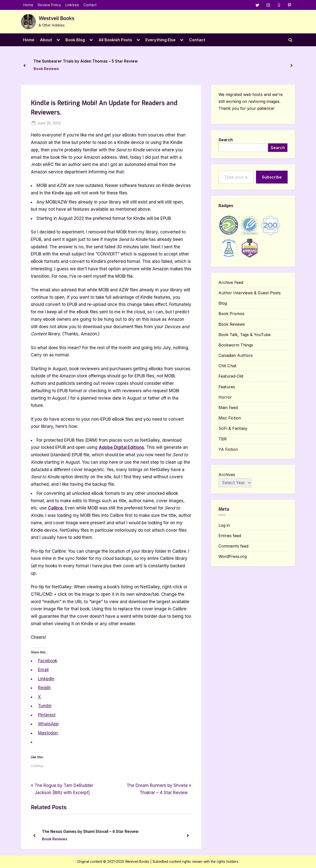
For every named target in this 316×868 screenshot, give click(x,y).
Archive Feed (231, 283)
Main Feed (228, 408)
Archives (227, 475)
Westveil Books (57, 19)
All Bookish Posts (115, 40)
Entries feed (230, 536)
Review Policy (49, 5)
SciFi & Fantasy (233, 429)
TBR (223, 439)
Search (226, 140)
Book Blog (75, 40)
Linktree (72, 5)
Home (28, 5)
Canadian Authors (236, 356)
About (46, 40)
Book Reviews (46, 69)
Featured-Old (231, 376)
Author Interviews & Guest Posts (250, 293)
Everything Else (160, 40)
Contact (90, 5)
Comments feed (233, 546)
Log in (224, 525)
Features (227, 387)
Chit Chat (227, 366)
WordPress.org (233, 557)
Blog (223, 303)
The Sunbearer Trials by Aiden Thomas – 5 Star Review (86, 61)
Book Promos (231, 314)
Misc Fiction (230, 418)
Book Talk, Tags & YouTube (245, 335)
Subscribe (272, 177)
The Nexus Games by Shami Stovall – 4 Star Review (90, 832)
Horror (225, 397)
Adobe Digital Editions (121, 448)
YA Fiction (228, 449)
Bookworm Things (236, 345)
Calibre (55, 508)
